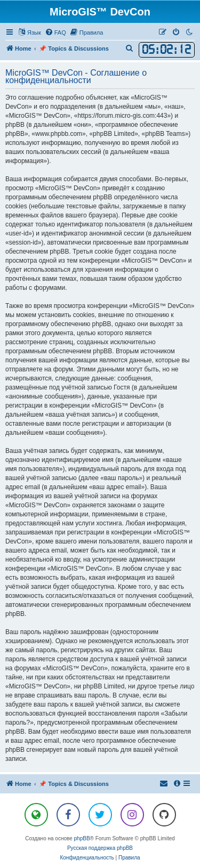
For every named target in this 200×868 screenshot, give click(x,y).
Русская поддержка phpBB (100, 848)
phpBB (82, 838)
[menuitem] (55, 33)
